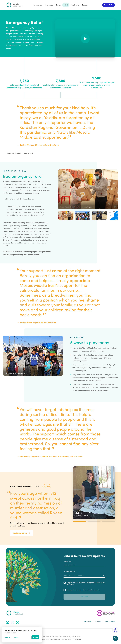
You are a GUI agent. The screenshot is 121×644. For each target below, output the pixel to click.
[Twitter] (17, 622)
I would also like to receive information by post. (83, 590)
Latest (66, 5)
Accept (35, 637)
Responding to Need (14, 153)
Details (16, 637)
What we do (49, 5)
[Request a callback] (115, 638)
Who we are (38, 5)
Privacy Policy (110, 621)
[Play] (85, 39)
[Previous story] (44, 486)
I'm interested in (84, 574)
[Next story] (49, 486)
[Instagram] (12, 622)
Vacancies (87, 621)
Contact (85, 5)
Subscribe (84, 597)
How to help (75, 5)
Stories (58, 5)
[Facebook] (8, 622)
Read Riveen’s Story (22, 533)
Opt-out (7, 637)
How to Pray (29, 153)
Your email (84, 564)
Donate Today (109, 5)
